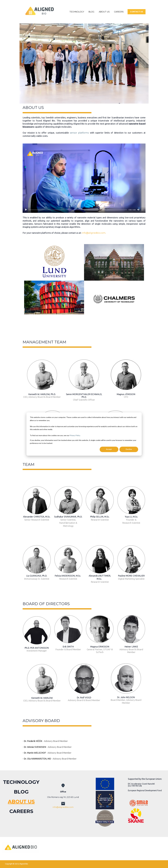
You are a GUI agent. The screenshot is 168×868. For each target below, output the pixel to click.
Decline (129, 449)
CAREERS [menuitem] (21, 811)
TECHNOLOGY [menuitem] (21, 782)
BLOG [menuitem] (21, 792)
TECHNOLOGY (77, 12)
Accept (109, 449)
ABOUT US (104, 12)
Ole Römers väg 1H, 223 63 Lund (63, 797)
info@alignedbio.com (94, 233)
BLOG (91, 12)
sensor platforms (79, 133)
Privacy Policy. (75, 435)
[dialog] (84, 434)
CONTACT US (137, 12)
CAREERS (119, 12)
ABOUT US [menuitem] (21, 801)
